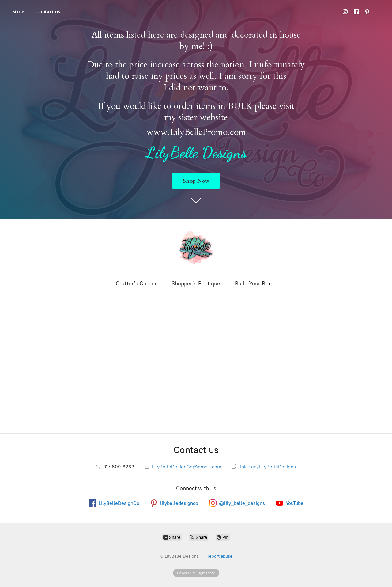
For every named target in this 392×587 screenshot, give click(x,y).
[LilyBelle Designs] (196, 249)
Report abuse (219, 556)
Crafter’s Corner (136, 284)
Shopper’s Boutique (196, 284)
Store (19, 12)
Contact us (48, 12)
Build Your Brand (256, 284)
